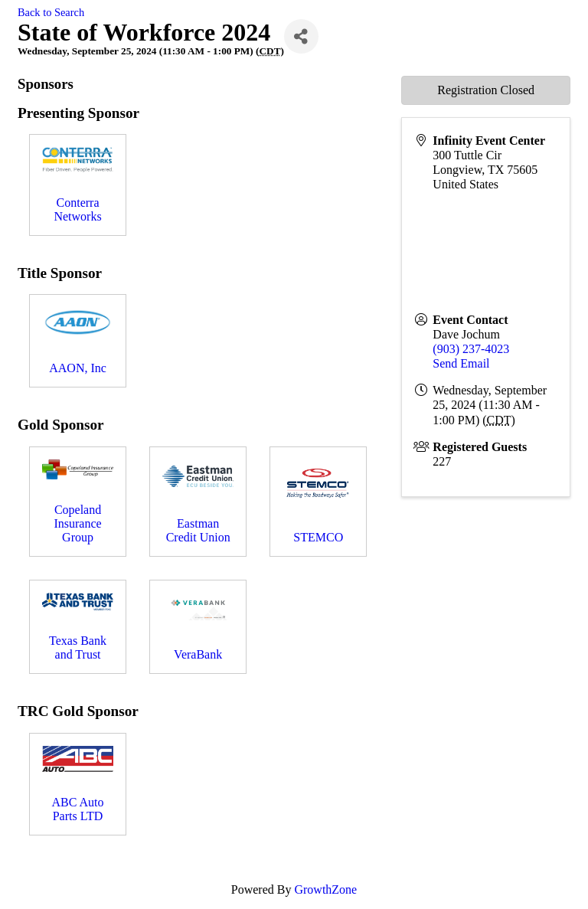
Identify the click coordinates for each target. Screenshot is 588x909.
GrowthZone (325, 889)
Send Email (461, 363)
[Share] (301, 36)
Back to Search (51, 12)
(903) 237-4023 (471, 349)
